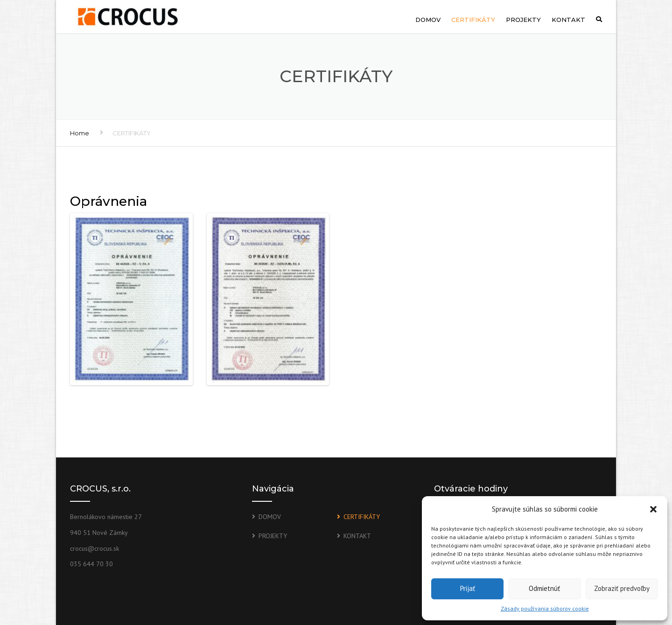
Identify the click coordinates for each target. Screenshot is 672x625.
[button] (653, 509)
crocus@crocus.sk (94, 548)
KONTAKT (568, 20)
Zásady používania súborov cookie (545, 608)
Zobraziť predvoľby (622, 588)
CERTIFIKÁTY (473, 20)
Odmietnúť (544, 588)
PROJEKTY (523, 20)
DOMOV (428, 20)
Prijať (468, 588)
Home (80, 133)
